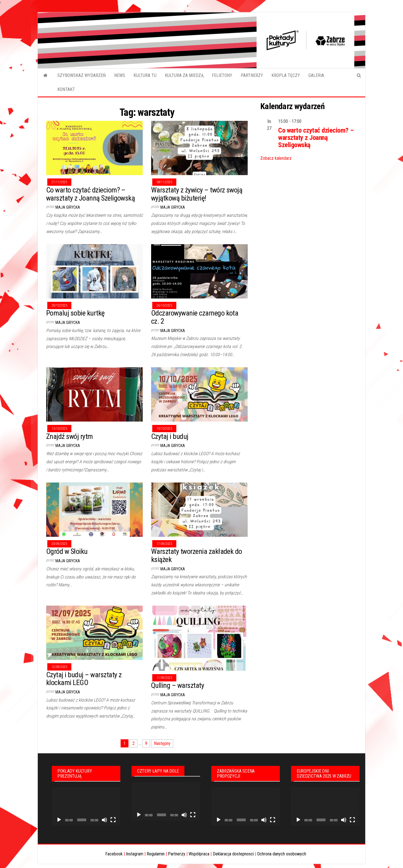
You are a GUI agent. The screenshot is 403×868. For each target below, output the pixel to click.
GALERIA (316, 75)
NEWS (120, 75)
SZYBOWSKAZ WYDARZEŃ (82, 75)
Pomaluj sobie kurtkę (75, 313)
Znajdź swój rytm (70, 436)
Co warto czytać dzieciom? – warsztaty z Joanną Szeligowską (90, 194)
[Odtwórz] (59, 820)
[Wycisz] (104, 820)
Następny (162, 743)
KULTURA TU (145, 75)
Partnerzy (177, 854)
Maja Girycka (68, 207)
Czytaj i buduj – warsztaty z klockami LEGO (84, 679)
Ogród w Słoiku (67, 551)
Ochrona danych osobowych (282, 854)
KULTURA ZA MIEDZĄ (184, 75)
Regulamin (156, 854)
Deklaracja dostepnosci (233, 854)
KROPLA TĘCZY (286, 75)
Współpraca (199, 854)
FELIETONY (222, 75)
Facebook (114, 854)
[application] (86, 806)
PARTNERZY (252, 75)
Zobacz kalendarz (276, 158)
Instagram (135, 854)
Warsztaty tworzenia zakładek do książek (197, 555)
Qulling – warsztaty (178, 685)
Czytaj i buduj (170, 436)
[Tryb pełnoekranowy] (113, 820)
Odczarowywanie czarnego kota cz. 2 (195, 317)
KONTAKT (66, 89)
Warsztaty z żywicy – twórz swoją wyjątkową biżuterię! (197, 194)
